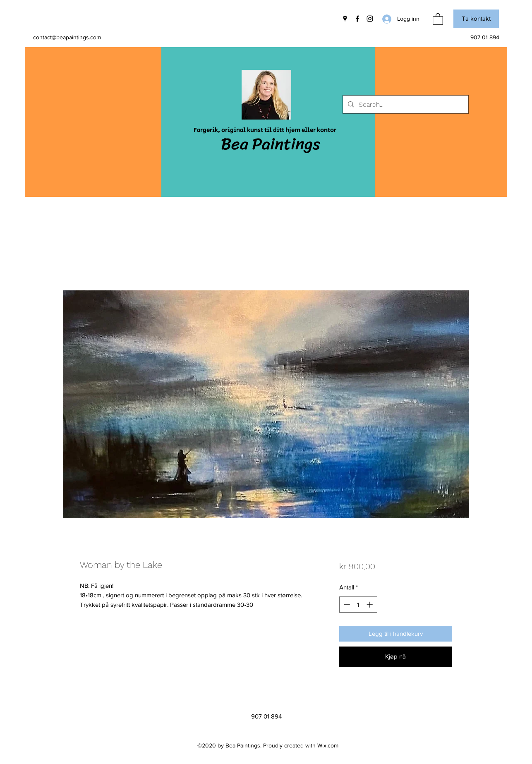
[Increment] (370, 605)
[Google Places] (345, 19)
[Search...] (405, 105)
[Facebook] (357, 19)
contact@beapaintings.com (67, 37)
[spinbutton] (358, 605)
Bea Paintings (271, 144)
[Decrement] (346, 605)
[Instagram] (370, 19)
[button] (438, 19)
